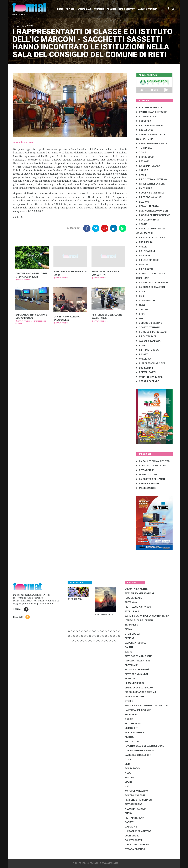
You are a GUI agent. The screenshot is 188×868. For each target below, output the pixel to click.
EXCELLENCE (145, 130)
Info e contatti (127, 9)
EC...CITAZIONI (146, 251)
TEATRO (142, 310)
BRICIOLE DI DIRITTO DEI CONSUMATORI (146, 706)
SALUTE (142, 170)
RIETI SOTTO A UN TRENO (152, 179)
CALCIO (142, 247)
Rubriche (99, 9)
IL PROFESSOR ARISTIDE (151, 363)
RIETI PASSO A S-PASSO (151, 126)
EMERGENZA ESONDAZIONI (152, 211)
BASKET (142, 354)
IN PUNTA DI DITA (147, 475)
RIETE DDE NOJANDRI (149, 197)
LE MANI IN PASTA (148, 206)
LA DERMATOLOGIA (148, 166)
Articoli (70, 9)
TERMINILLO (144, 148)
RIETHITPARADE (146, 336)
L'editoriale (85, 9)
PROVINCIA (144, 121)
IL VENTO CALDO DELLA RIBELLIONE (144, 746)
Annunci (111, 9)
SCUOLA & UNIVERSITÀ (150, 193)
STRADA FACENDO (148, 381)
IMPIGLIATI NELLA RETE (150, 184)
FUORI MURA (144, 242)
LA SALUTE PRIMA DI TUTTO (153, 461)
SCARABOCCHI (146, 301)
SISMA (141, 152)
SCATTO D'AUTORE (148, 327)
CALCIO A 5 (144, 359)
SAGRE (141, 175)
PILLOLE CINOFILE (147, 260)
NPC (140, 318)
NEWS (141, 305)
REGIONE (142, 161)
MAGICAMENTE (146, 488)
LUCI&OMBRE (145, 368)
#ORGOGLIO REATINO (149, 323)
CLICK (141, 291)
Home (60, 9)
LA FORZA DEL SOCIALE (151, 238)
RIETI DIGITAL (145, 269)
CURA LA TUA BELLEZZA (151, 466)
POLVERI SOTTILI (147, 372)
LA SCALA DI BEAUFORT (151, 287)
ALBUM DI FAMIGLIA (148, 341)
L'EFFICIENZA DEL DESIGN (152, 143)
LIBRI (140, 296)
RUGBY (141, 345)
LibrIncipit (144, 256)
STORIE (142, 224)
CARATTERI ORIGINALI (150, 377)
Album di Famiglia (148, 9)
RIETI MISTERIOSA (147, 350)
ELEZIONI (143, 202)
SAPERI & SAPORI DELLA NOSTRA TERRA (147, 616)
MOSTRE (142, 265)
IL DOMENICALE (146, 116)
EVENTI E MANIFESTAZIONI (152, 112)
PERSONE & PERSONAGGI (151, 332)
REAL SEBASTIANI (147, 220)
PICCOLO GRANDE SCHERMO (153, 215)
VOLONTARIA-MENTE (149, 108)
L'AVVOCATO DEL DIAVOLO (152, 283)
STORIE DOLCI (145, 157)
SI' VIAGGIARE (145, 470)
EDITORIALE (144, 188)
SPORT (141, 314)
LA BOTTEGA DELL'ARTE (151, 479)
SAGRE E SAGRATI (148, 484)
